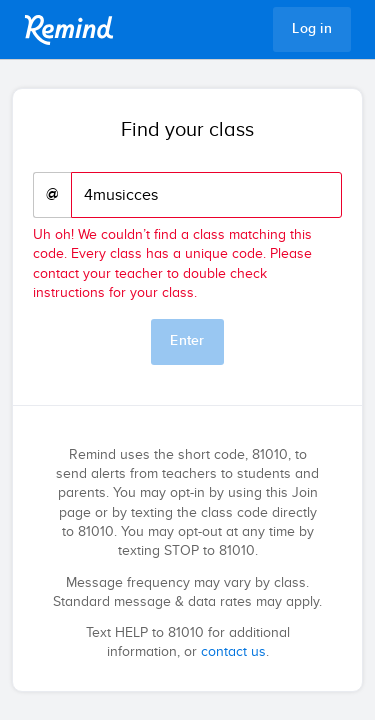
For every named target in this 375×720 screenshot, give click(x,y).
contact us (233, 652)
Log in (312, 29)
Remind (69, 30)
